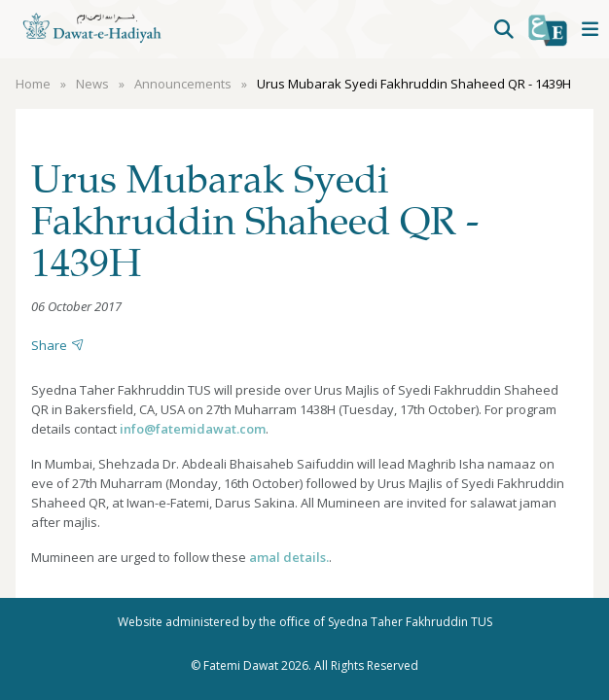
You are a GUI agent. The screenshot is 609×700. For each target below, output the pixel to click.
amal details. (289, 557)
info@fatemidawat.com (193, 429)
